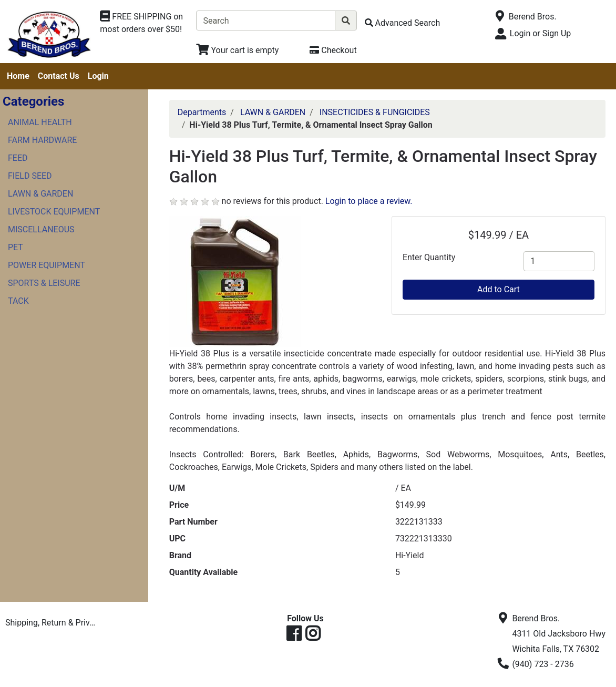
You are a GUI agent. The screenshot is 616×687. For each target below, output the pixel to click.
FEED (18, 158)
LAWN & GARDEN (40, 194)
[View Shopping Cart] (237, 50)
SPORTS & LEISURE (44, 283)
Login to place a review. (369, 201)
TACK (18, 301)
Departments (202, 112)
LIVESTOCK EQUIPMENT (54, 212)
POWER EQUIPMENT (47, 265)
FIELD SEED (30, 176)
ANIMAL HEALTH (40, 122)
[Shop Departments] (144, 23)
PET (16, 247)
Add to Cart (499, 289)
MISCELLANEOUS (41, 229)
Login (98, 76)
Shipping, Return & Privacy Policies (53, 623)
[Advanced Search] (403, 23)
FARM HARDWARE (42, 140)
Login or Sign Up (540, 33)
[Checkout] (333, 50)
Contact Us (59, 76)
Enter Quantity (429, 257)
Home (18, 76)
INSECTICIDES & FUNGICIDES (375, 112)
